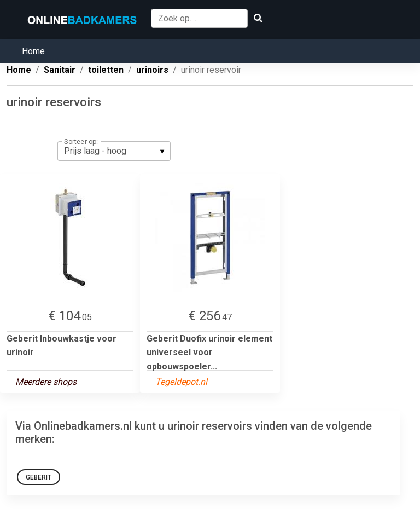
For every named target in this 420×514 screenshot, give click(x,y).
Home (33, 51)
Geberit (39, 477)
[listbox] (114, 151)
